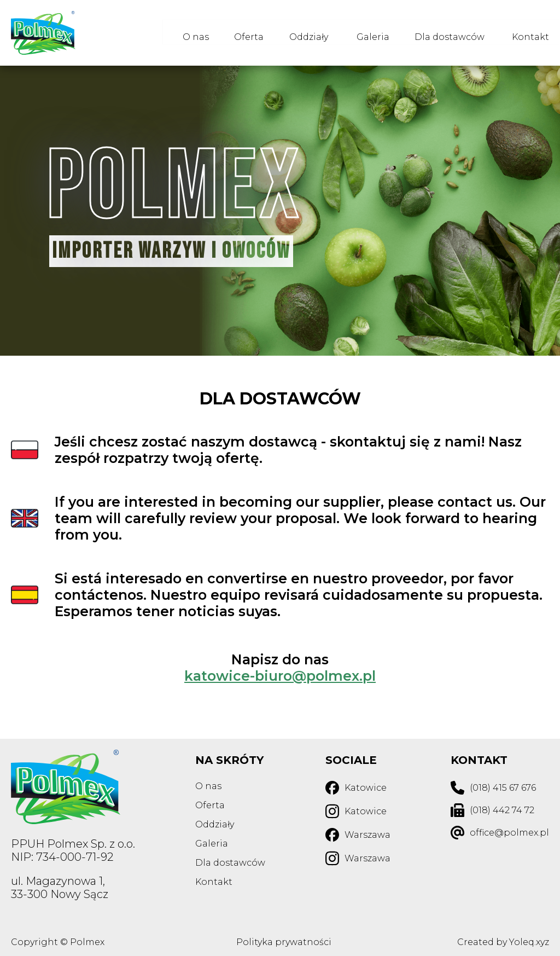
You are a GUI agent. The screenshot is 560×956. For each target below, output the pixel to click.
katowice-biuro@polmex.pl (280, 676)
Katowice (366, 788)
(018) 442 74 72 (502, 810)
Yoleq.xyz (529, 942)
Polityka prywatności (284, 942)
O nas (182, 33)
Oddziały (301, 33)
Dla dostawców (447, 33)
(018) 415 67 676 (503, 788)
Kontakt (530, 33)
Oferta (238, 33)
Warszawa (367, 835)
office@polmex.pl (509, 833)
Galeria (367, 33)
